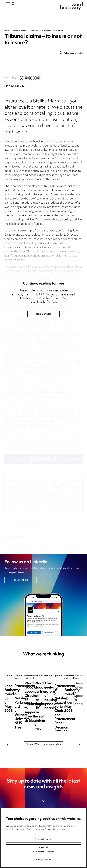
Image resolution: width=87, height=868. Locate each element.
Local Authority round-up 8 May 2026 (24, 686)
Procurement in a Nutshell (75, 676)
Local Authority (20, 676)
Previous (8, 745)
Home (7, 31)
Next (79, 745)
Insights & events (19, 31)
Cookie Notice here (55, 829)
